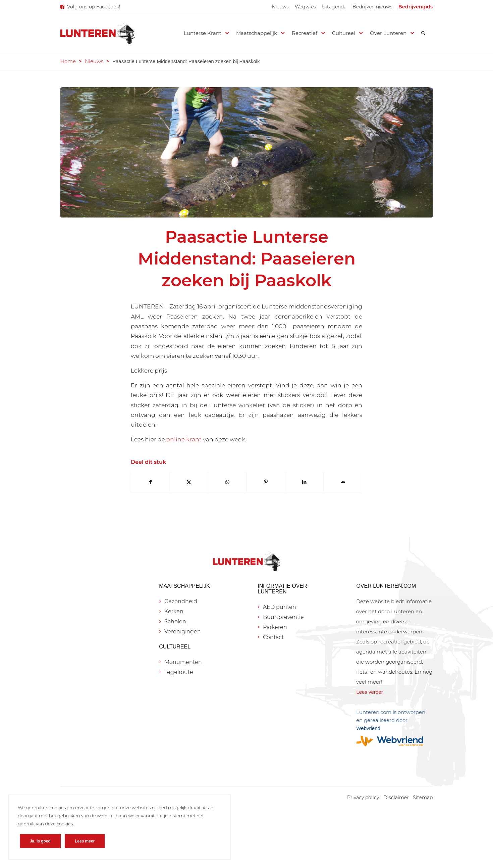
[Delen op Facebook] (150, 482)
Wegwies (305, 7)
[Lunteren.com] (98, 33)
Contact (273, 637)
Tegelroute (179, 672)
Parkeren (275, 627)
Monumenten (183, 662)
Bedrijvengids (416, 7)
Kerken (174, 611)
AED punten (280, 607)
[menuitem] (280, 7)
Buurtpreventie (283, 617)
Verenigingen (183, 632)
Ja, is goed (43, 838)
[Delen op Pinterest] (266, 482)
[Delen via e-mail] (343, 482)
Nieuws (280, 7)
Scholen (175, 621)
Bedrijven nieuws (372, 7)
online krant (184, 439)
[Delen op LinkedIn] (305, 482)
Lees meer (87, 838)
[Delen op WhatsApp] (227, 482)
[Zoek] (423, 33)
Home (68, 61)
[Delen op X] (189, 482)
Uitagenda (334, 7)
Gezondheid (181, 601)
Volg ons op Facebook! (94, 7)
